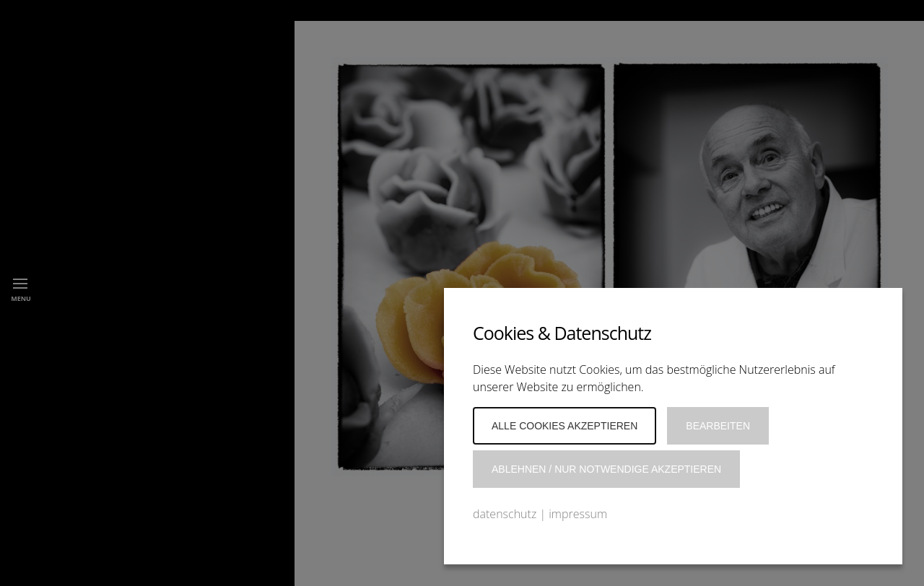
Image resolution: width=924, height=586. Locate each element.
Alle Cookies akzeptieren (565, 426)
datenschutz (505, 514)
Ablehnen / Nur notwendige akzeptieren (606, 469)
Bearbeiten (718, 426)
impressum (578, 514)
